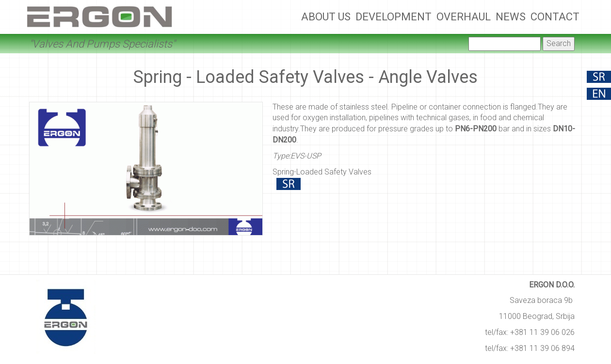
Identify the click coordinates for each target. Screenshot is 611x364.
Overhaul (464, 17)
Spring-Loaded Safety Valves (322, 172)
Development (394, 17)
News (511, 17)
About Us (326, 17)
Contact (555, 17)
